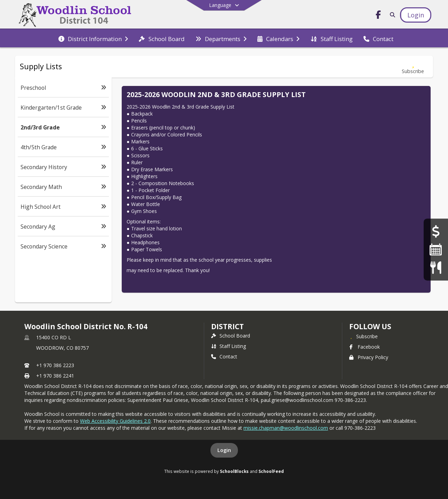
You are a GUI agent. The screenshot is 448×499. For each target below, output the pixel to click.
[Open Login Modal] (416, 15)
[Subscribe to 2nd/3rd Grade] (413, 67)
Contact (224, 357)
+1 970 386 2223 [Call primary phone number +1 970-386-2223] (55, 365)
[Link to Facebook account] (378, 16)
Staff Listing (229, 346)
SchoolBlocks (234, 471)
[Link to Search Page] (391, 15)
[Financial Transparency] (436, 232)
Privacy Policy (369, 357)
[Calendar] (436, 249)
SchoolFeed (271, 471)
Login (224, 450)
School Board (231, 336)
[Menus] (436, 267)
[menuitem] (93, 38)
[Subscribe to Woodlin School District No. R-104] (363, 336)
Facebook (365, 347)
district (227, 326)
